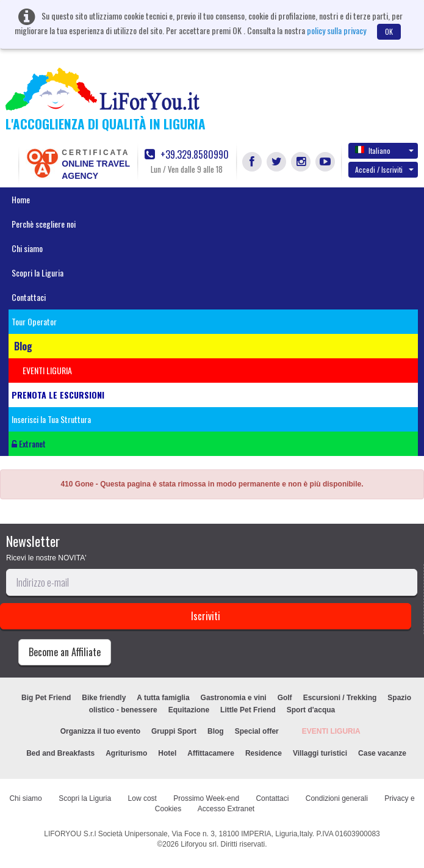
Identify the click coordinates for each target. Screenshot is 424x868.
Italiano (384, 150)
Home (21, 199)
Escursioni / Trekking (340, 698)
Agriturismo (126, 753)
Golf (285, 698)
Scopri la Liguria (38, 273)
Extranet (29, 443)
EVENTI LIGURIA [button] (47, 370)
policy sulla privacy (336, 30)
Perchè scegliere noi (44, 224)
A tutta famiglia (163, 698)
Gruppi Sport (174, 731)
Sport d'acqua (311, 710)
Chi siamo (27, 248)
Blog (216, 731)
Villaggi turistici (320, 753)
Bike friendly (104, 698)
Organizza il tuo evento (100, 731)
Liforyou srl (199, 844)
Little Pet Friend (248, 710)
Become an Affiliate (65, 652)
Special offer (257, 731)
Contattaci (29, 297)
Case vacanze (382, 753)
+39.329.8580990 (187, 155)
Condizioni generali (337, 798)
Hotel (167, 753)
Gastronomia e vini (234, 698)
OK (389, 31)
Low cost (142, 798)
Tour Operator (34, 321)
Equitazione (189, 710)
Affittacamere (211, 753)
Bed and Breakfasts (60, 753)
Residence (264, 753)
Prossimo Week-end (206, 798)
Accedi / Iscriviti (384, 169)
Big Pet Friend (46, 698)
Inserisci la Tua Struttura (51, 419)
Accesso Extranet (226, 809)
